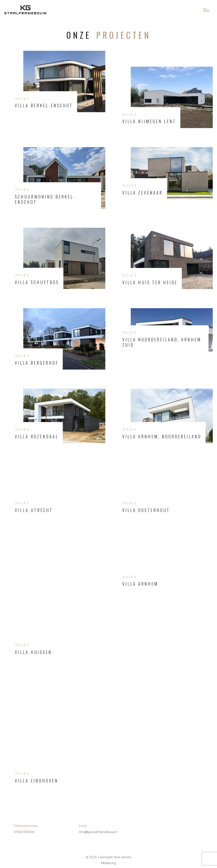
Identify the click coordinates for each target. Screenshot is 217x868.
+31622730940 (24, 832)
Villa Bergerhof (37, 363)
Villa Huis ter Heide (150, 282)
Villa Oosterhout (146, 510)
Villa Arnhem (140, 584)
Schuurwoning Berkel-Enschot (45, 199)
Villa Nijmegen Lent (149, 121)
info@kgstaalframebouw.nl (98, 832)
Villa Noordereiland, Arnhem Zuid (162, 342)
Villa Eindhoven (37, 781)
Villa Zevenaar (143, 193)
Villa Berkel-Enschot (44, 106)
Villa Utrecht (34, 510)
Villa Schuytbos (37, 282)
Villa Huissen (33, 652)
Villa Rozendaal (37, 437)
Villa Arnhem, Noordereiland (162, 437)
